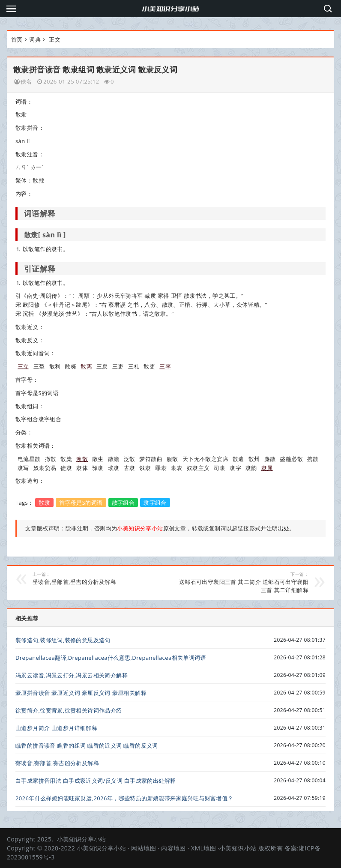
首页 (17, 39)
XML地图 (203, 848)
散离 (86, 366)
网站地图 (144, 848)
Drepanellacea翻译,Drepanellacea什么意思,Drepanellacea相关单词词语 (111, 658)
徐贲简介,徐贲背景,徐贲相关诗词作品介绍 (69, 710)
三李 (165, 366)
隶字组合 (155, 503)
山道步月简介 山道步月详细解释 (56, 728)
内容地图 (173, 848)
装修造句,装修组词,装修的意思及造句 (63, 640)
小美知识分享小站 (82, 839)
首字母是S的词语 (81, 503)
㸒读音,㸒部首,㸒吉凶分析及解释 (98, 578)
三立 (23, 366)
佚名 (26, 81)
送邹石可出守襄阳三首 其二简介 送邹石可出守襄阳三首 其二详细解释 (243, 582)
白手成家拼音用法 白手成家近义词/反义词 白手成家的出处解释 (96, 781)
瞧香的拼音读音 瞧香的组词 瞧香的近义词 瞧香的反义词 (87, 745)
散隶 (44, 503)
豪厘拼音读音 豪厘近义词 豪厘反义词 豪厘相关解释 (81, 693)
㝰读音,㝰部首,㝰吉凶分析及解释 (57, 763)
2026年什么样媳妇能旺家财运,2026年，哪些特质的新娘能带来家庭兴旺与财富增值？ (124, 798)
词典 (35, 39)
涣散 (82, 459)
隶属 (267, 468)
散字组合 (123, 503)
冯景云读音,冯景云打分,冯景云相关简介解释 (72, 675)
